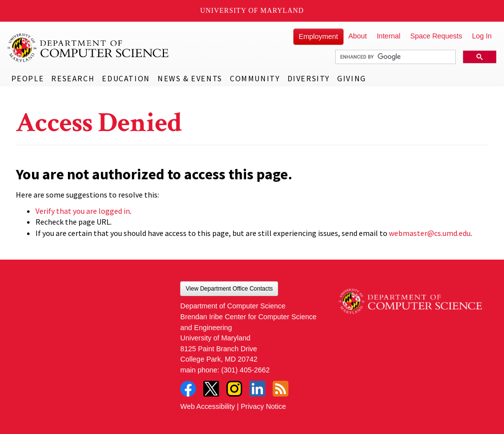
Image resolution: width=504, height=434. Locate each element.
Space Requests (436, 36)
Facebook (188, 389)
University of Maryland (252, 11)
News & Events (190, 78)
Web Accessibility (207, 406)
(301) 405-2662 (246, 370)
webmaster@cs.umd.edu (430, 233)
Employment (318, 36)
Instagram (234, 389)
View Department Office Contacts (229, 289)
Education (126, 78)
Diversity (309, 78)
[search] (394, 57)
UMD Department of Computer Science (89, 48)
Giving (352, 78)
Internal (388, 36)
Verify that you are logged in (83, 211)
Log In (482, 36)
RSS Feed (281, 389)
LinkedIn (257, 389)
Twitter (211, 389)
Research (73, 78)
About (358, 36)
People (28, 78)
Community (255, 78)
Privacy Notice (263, 406)
